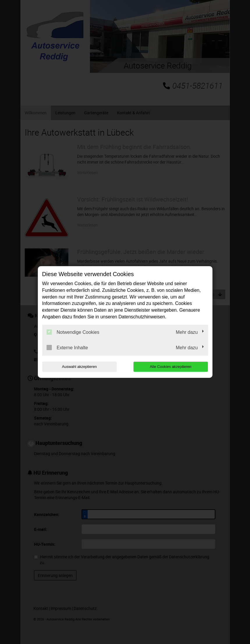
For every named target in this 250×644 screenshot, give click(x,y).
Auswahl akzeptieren (79, 367)
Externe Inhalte (67, 348)
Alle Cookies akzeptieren (171, 367)
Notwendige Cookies (73, 332)
